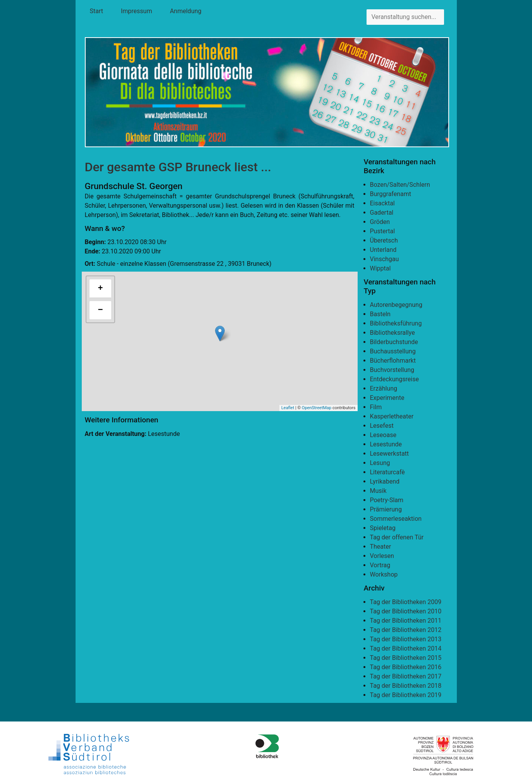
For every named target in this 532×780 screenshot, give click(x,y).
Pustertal (383, 231)
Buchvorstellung (392, 370)
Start (96, 11)
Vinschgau (385, 259)
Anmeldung (185, 11)
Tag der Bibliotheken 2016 (406, 667)
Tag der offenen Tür (397, 537)
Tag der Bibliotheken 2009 (406, 602)
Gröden (380, 222)
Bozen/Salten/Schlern (400, 185)
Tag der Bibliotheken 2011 (406, 621)
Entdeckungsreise (394, 379)
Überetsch (384, 240)
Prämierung (386, 509)
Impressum (137, 11)
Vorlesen (382, 556)
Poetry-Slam (387, 500)
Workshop (384, 574)
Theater (381, 547)
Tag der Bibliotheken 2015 (406, 658)
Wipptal (380, 268)
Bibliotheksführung (396, 323)
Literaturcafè (387, 472)
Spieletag (383, 528)
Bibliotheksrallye (393, 333)
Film (376, 407)
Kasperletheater (392, 416)
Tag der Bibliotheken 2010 (406, 611)
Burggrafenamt (391, 194)
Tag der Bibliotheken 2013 (406, 639)
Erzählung (384, 388)
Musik (378, 491)
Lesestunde (386, 444)
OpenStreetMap (317, 408)
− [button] (100, 310)
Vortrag (380, 565)
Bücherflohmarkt (393, 361)
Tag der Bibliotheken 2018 (406, 686)
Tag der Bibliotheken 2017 (406, 676)
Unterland (383, 250)
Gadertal (382, 213)
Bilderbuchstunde (394, 342)
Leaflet (288, 408)
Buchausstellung (393, 351)
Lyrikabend (385, 481)
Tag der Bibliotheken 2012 (406, 630)
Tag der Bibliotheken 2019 (406, 695)
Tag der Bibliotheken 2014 (406, 648)
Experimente (387, 398)
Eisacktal (382, 203)
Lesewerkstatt (390, 454)
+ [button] (100, 289)
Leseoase (383, 435)
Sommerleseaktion (396, 519)
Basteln (380, 314)
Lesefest (382, 426)
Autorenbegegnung (396, 305)
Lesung (380, 463)
